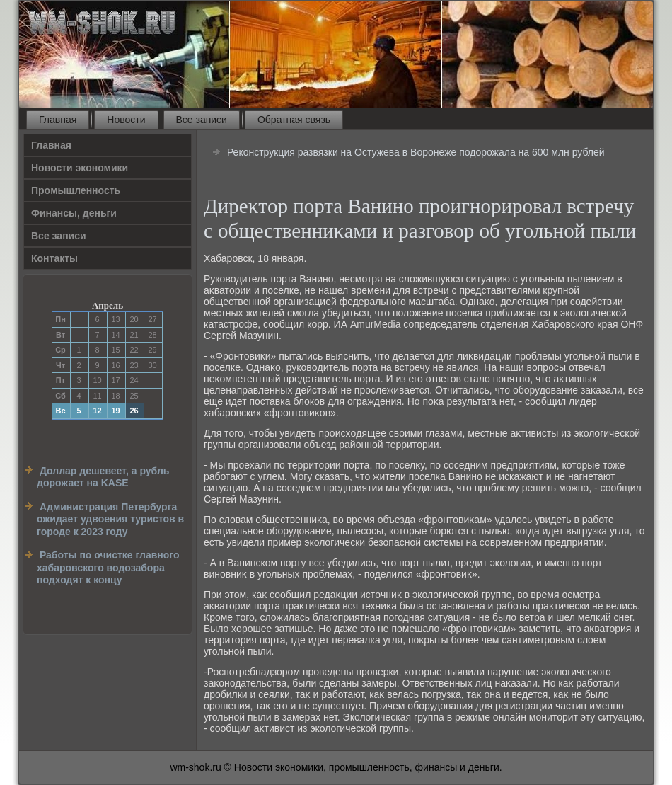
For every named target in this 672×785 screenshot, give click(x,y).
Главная (58, 120)
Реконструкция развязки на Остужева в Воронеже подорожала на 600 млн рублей (416, 152)
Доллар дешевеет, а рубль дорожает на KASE (103, 477)
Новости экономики (80, 168)
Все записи (202, 120)
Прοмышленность (76, 190)
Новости (126, 120)
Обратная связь (294, 120)
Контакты (54, 258)
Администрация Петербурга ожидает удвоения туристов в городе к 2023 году (110, 519)
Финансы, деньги (74, 213)
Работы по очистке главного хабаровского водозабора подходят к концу (108, 567)
